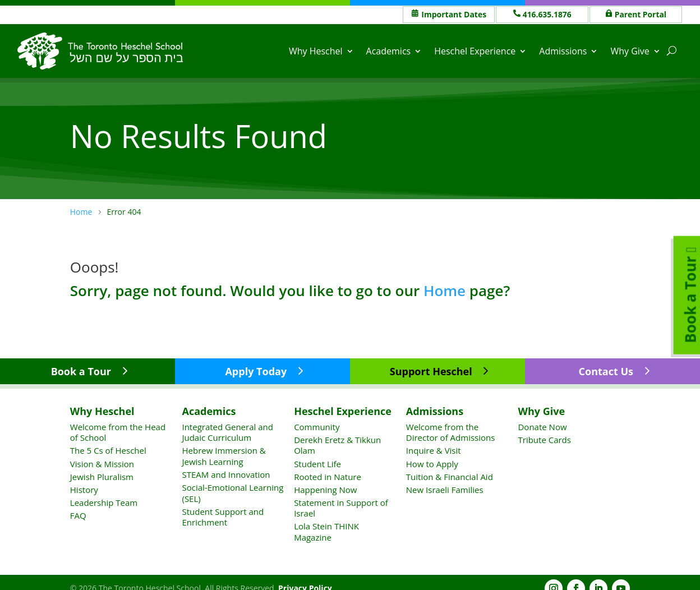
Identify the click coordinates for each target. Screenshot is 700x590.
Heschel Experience (475, 51)
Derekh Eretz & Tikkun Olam (337, 445)
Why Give (630, 51)
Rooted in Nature (328, 476)
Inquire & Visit (434, 450)
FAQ (78, 515)
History (84, 490)
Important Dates (454, 14)
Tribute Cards (544, 440)
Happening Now (325, 490)
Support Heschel (431, 371)
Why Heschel (316, 51)
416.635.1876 (547, 14)
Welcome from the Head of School (118, 432)
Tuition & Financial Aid (450, 476)
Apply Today (256, 371)
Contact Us (606, 371)
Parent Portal (641, 14)
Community (317, 427)
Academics (388, 51)
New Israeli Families (445, 490)
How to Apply (432, 463)
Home (445, 290)
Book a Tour (81, 371)
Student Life (317, 463)
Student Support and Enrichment (223, 517)
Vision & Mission (102, 463)
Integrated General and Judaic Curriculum (227, 432)
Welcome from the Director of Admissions (451, 432)
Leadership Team (104, 503)
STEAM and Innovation (226, 474)
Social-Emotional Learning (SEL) (232, 493)
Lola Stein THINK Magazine (326, 532)
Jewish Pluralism (102, 476)
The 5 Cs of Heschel (108, 450)
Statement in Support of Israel (341, 508)
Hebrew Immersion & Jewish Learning (224, 456)
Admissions (563, 51)
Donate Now (542, 427)
